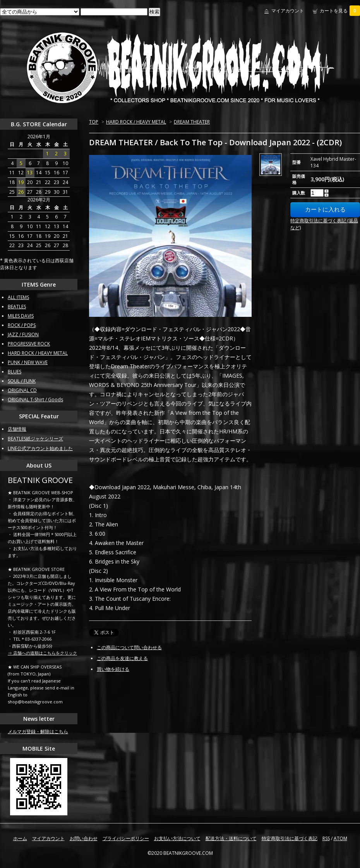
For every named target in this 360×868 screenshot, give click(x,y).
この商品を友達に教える (122, 658)
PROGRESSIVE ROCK (29, 344)
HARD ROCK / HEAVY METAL (136, 122)
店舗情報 (17, 429)
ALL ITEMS (18, 297)
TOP (94, 122)
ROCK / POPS (22, 325)
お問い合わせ (84, 838)
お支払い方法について (177, 838)
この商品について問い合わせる (129, 647)
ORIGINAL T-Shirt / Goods (35, 400)
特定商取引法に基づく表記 (290, 838)
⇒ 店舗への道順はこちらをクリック (42, 653)
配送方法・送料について (231, 838)
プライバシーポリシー (126, 838)
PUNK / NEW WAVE (28, 362)
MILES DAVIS (21, 316)
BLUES (15, 372)
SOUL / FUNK (22, 381)
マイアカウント (288, 11)
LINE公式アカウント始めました (40, 448)
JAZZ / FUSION (23, 334)
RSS (326, 838)
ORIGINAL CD (22, 390)
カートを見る (340, 11)
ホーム (20, 838)
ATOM (340, 838)
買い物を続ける (113, 669)
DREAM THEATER (192, 122)
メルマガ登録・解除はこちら (38, 731)
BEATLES (17, 307)
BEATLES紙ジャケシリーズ (35, 439)
